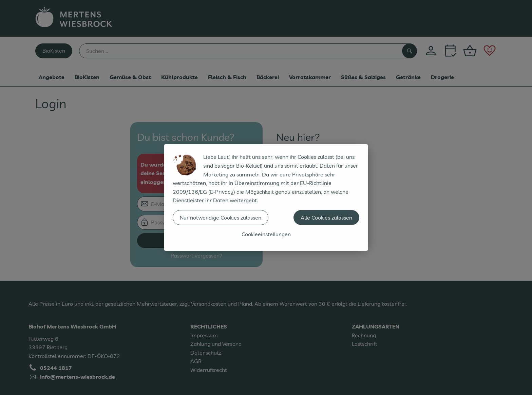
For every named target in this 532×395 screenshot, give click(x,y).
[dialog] (266, 197)
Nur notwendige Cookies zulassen (221, 218)
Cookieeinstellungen (266, 234)
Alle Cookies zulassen (326, 218)
